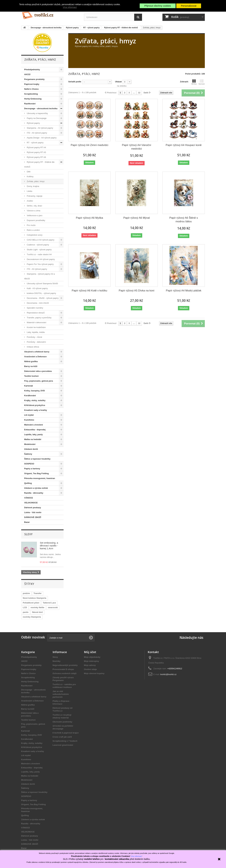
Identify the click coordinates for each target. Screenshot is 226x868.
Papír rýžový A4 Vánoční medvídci (137, 147)
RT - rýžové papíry (35, 143)
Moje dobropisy (91, 661)
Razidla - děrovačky (34, 493)
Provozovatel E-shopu (63, 669)
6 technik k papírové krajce (66, 733)
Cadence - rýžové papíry (38, 245)
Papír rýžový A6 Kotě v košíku (89, 291)
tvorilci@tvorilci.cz (168, 674)
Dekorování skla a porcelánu (38, 371)
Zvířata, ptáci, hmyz (35, 181)
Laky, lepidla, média (35, 332)
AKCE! (27, 74)
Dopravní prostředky (36, 220)
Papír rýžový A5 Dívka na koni (137, 291)
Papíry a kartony (32, 469)
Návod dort (37, 612)
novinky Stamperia (32, 617)
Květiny (30, 177)
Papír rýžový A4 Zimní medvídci (89, 145)
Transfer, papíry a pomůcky (39, 318)
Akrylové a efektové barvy (37, 352)
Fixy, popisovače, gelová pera (39, 381)
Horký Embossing (33, 99)
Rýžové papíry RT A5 (36, 152)
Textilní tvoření (31, 376)
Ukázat (118, 82)
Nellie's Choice (31, 89)
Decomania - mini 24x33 (38, 303)
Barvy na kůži (31, 366)
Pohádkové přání (31, 603)
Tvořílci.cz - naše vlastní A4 (39, 254)
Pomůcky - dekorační (36, 342)
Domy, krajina (33, 186)
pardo (26, 612)
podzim (26, 593)
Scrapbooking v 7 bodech (65, 741)
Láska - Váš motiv (33, 512)
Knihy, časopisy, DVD (35, 391)
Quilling (28, 483)
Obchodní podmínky (62, 722)
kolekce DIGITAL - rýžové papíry (41, 293)
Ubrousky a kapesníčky (37, 113)
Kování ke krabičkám (36, 327)
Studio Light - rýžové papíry (39, 250)
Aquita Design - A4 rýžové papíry (41, 138)
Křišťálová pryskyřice (35, 405)
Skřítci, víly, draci (34, 206)
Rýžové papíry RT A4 (36, 147)
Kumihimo (29, 420)
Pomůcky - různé (34, 337)
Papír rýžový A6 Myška (90, 218)
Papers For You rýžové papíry (40, 264)
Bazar (27, 522)
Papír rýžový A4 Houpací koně (184, 145)
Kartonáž (29, 386)
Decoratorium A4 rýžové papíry (40, 259)
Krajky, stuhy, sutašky (35, 400)
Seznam (202, 82)
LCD (25, 607)
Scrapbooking (31, 94)
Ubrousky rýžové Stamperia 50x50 (42, 283)
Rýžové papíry (33, 123)
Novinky (57, 661)
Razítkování (30, 104)
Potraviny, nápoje (34, 196)
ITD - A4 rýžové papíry (37, 133)
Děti (28, 172)
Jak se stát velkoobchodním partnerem (61, 694)
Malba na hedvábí (33, 439)
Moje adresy (90, 665)
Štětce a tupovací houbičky (37, 459)
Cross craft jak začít (62, 737)
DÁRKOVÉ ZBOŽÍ (33, 517)
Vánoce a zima (33, 211)
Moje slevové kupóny (94, 673)
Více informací (70, 7)
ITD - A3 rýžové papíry (37, 269)
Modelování (30, 444)
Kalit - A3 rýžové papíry (37, 288)
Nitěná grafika (31, 361)
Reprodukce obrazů (35, 313)
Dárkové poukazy (33, 508)
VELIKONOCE (31, 503)
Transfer (38, 593)
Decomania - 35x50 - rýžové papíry (42, 298)
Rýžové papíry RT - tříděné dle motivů (39, 164)
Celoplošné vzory (34, 235)
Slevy (28, 534)
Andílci (30, 201)
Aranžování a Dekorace (35, 357)
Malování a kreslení (34, 425)
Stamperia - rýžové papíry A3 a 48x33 (39, 276)
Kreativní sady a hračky (36, 410)
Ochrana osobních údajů (65, 673)
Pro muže (31, 225)
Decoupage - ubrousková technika (41, 108)
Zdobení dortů (31, 449)
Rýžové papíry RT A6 (36, 157)
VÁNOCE (29, 498)
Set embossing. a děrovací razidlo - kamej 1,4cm (49, 546)
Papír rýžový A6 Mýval (137, 218)
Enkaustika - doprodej (35, 430)
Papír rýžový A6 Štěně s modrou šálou (184, 220)
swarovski (53, 607)
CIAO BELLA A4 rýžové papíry (40, 240)
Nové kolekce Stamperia (35, 598)
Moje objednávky (92, 657)
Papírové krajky (32, 84)
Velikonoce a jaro (34, 215)
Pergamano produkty (34, 79)
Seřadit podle (75, 82)
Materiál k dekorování (36, 322)
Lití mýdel (29, 415)
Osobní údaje (90, 669)
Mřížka (194, 82)
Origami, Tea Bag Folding (36, 473)
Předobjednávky (32, 70)
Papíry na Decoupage (36, 118)
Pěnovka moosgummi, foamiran (40, 478)
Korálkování (30, 396)
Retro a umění (33, 230)
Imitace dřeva (33, 347)
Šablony (28, 454)
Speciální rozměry (35, 308)
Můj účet (90, 652)
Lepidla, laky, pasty (33, 434)
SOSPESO (29, 464)
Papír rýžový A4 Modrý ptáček (184, 291)
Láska (29, 191)
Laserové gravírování (63, 745)
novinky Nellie (37, 607)
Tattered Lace (49, 603)
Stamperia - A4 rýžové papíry (40, 128)
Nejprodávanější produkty (65, 665)
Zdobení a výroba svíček (36, 488)
